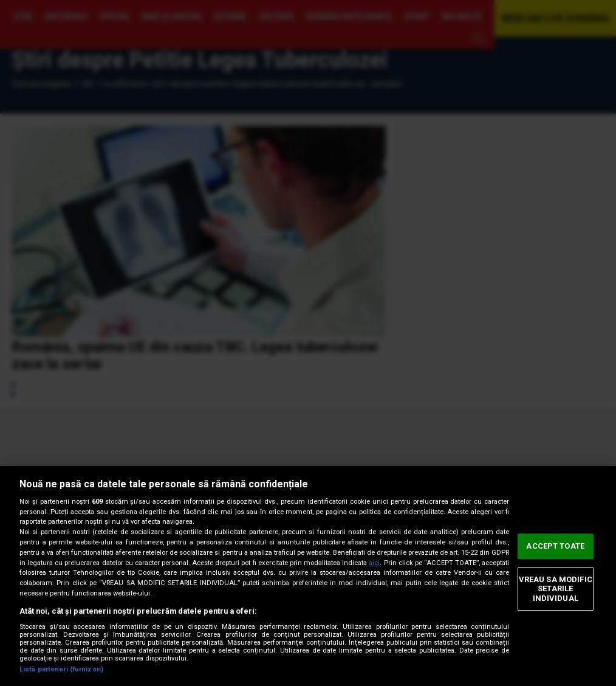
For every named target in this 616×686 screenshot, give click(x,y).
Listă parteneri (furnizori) (61, 669)
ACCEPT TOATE (555, 546)
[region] (308, 576)
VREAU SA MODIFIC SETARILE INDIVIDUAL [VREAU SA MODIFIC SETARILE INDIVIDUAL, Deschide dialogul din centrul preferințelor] (556, 589)
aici (374, 563)
